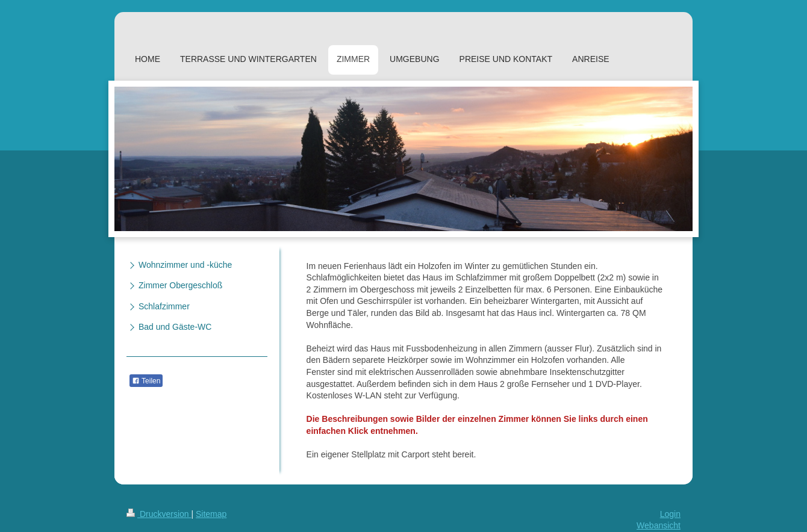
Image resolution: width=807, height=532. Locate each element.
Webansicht (659, 525)
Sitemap (211, 514)
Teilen (146, 381)
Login (670, 514)
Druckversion (159, 514)
